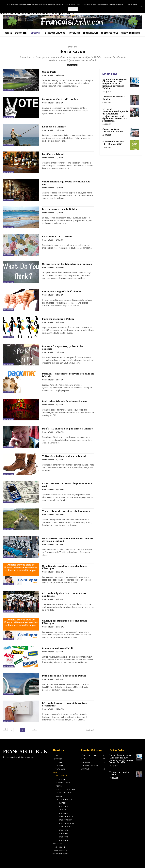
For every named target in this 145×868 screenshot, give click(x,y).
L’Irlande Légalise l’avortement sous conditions (65, 595)
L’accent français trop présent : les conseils (67, 348)
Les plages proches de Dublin (63, 209)
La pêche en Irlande (56, 127)
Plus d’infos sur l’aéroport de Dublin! (63, 678)
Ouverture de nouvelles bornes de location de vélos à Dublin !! (66, 540)
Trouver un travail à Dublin (113, 97)
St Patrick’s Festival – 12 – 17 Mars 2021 (115, 139)
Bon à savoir (8, 90)
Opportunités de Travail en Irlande (115, 126)
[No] (141, 7)
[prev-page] (5, 729)
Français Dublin (48, 76)
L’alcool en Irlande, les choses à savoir (65, 403)
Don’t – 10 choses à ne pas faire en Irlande (67, 431)
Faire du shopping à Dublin (61, 319)
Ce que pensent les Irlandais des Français (65, 266)
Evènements (72, 65)
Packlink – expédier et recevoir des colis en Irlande (68, 376)
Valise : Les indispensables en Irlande (63, 458)
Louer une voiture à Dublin (61, 649)
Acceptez (73, 9)
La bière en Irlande (56, 154)
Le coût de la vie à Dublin (60, 237)
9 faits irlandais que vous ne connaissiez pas (62, 184)
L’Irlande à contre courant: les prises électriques (64, 705)
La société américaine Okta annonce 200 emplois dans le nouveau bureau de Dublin (114, 83)
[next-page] (34, 729)
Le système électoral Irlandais (64, 100)
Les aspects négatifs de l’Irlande (65, 292)
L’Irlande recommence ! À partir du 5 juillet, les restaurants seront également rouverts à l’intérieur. (115, 113)
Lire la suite (132, 4)
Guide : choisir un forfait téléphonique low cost (60, 485)
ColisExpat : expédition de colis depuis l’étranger (65, 568)
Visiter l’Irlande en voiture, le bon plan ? (66, 513)
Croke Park (50, 72)
